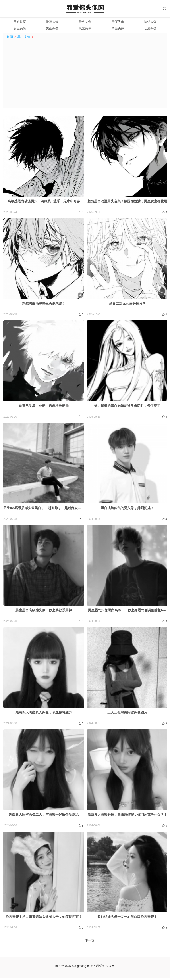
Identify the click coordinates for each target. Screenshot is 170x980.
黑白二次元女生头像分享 (127, 305)
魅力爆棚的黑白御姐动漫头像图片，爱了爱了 (127, 407)
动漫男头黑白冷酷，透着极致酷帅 (44, 407)
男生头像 (52, 29)
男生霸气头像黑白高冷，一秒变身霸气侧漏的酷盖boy (127, 612)
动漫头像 (150, 29)
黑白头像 (24, 38)
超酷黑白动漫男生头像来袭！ (44, 305)
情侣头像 (150, 23)
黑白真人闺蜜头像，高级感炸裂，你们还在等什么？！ (127, 816)
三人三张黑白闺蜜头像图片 (127, 714)
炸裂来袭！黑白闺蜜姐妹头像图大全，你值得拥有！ (44, 919)
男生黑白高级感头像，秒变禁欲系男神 (44, 612)
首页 (10, 38)
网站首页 (20, 23)
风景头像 (85, 29)
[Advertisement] (85, 75)
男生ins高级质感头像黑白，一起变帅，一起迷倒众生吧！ (46, 509)
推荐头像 (52, 23)
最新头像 (118, 23)
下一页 (90, 942)
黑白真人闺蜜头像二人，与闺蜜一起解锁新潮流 (44, 816)
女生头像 (20, 29)
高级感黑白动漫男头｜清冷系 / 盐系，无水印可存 (44, 202)
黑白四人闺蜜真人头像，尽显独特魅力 (44, 714)
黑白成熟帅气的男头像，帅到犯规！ (127, 509)
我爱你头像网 (105, 968)
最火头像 (85, 23)
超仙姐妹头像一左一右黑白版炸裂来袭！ (127, 919)
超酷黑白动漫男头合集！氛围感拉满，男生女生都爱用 (127, 202)
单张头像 (118, 29)
